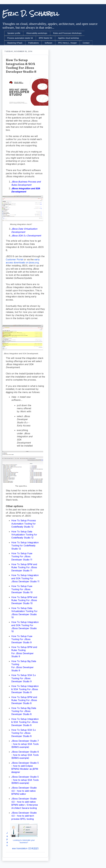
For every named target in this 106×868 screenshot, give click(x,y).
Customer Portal (14, 259)
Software (48, 43)
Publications (34, 43)
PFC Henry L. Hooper (68, 43)
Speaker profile (14, 33)
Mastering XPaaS (15, 43)
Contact (86, 43)
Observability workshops (37, 33)
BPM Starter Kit (45, 38)
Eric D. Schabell (31, 14)
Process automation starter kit (20, 38)
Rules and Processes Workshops (67, 33)
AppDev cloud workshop (69, 38)
